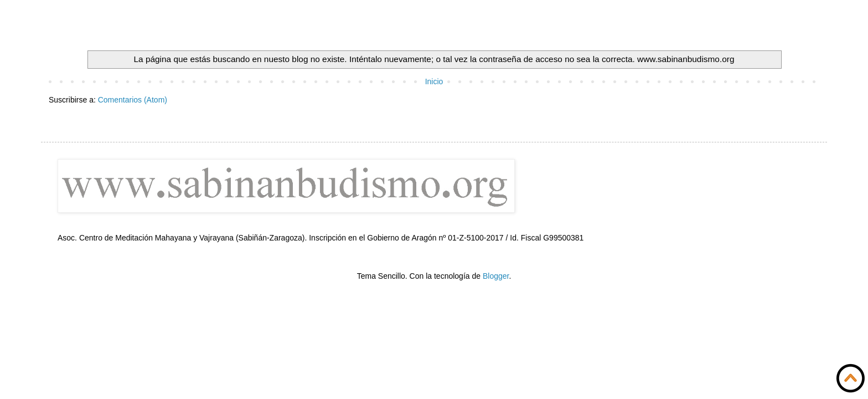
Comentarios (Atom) (133, 100)
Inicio (434, 81)
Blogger (496, 276)
